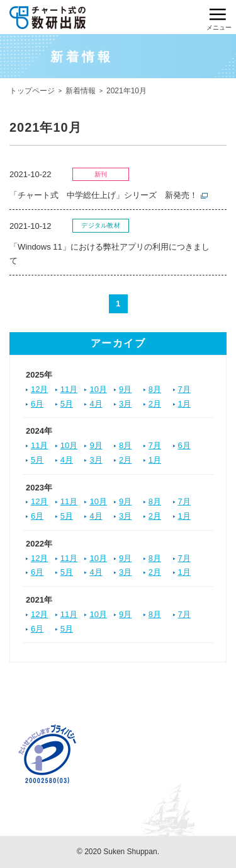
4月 (96, 404)
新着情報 (81, 91)
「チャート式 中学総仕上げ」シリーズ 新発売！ (104, 195)
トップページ (32, 91)
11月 (69, 389)
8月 (155, 389)
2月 (155, 404)
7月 (184, 389)
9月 (125, 389)
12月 (39, 389)
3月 (125, 404)
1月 (184, 404)
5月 (67, 404)
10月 (98, 389)
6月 (37, 404)
